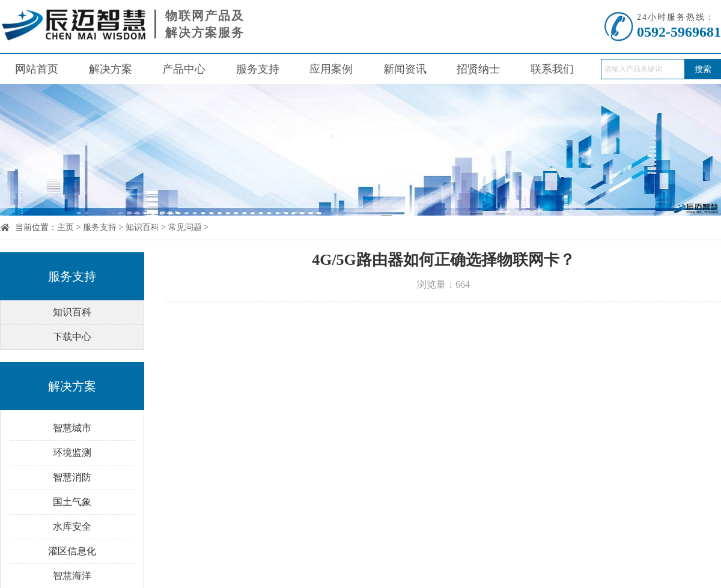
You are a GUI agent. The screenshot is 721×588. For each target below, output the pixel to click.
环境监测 (72, 453)
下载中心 (72, 337)
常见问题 (185, 227)
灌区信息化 (72, 551)
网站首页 (37, 69)
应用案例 (331, 69)
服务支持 (258, 69)
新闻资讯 (405, 69)
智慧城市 (72, 428)
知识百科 (142, 227)
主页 (65, 227)
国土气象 (72, 502)
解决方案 (111, 69)
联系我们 (552, 69)
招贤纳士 (478, 69)
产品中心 (184, 69)
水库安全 (72, 526)
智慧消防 (72, 477)
